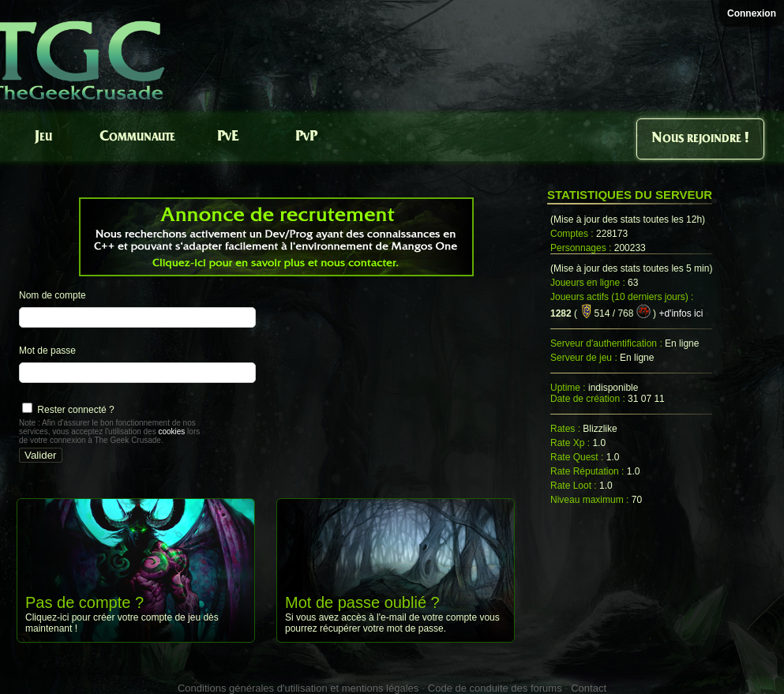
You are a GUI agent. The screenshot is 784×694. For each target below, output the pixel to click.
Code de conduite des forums (495, 688)
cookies (171, 431)
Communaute (137, 137)
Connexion (752, 13)
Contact (589, 688)
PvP (306, 137)
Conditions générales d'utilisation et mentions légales (298, 688)
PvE (228, 137)
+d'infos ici (681, 313)
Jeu (43, 137)
